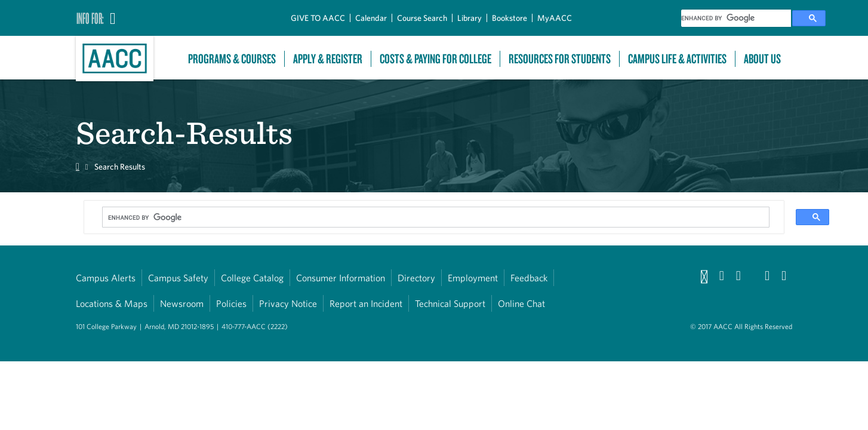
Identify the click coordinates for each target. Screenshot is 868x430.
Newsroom (182, 303)
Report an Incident (366, 303)
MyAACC (555, 18)
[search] (736, 18)
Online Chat (521, 303)
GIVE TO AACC (318, 18)
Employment (473, 278)
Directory (416, 278)
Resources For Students (560, 59)
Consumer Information (341, 278)
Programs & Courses (232, 59)
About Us (762, 59)
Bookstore (510, 18)
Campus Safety (178, 278)
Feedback (529, 278)
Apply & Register (328, 59)
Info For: (90, 18)
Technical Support (450, 303)
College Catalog (252, 278)
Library (470, 18)
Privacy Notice (288, 303)
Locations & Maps (112, 303)
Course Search (422, 18)
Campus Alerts (106, 278)
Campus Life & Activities (677, 59)
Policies (231, 303)
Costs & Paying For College (435, 59)
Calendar (371, 18)
